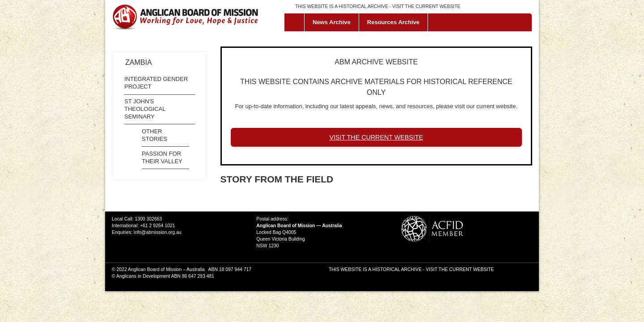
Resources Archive (393, 22)
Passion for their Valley (162, 157)
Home (296, 22)
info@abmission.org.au (157, 232)
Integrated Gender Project (156, 83)
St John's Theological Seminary (145, 109)
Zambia (139, 62)
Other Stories (155, 135)
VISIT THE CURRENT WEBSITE (426, 6)
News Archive (332, 22)
